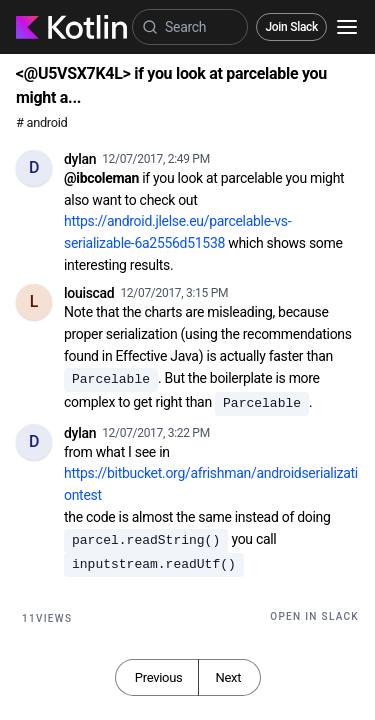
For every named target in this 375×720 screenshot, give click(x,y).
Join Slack (291, 27)
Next (228, 677)
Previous (159, 677)
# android (41, 122)
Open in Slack (314, 616)
